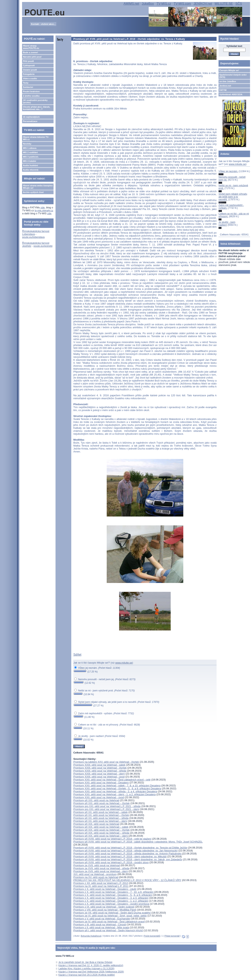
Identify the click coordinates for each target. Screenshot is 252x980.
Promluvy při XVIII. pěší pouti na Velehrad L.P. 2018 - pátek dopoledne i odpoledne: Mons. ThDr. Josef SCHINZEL (138, 842)
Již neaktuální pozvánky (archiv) (35, 101)
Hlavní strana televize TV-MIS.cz (36, 138)
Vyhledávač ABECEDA (231, 94)
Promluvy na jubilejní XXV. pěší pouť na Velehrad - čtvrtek (106, 762)
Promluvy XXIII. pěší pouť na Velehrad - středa (100, 771)
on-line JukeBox (228, 81)
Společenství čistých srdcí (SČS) (233, 76)
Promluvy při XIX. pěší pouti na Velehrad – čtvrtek (101, 830)
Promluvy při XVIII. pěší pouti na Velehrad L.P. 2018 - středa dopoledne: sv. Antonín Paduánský (128, 854)
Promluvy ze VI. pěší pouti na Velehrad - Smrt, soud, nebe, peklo (110, 916)
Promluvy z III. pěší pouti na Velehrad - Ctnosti (100, 925)
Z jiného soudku (31, 96)
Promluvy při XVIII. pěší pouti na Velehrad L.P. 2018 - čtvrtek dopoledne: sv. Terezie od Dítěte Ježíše (130, 848)
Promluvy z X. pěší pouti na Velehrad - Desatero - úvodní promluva (111, 904)
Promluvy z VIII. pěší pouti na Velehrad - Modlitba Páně (105, 910)
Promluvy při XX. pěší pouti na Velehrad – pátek (100, 812)
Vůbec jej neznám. (228, 171)
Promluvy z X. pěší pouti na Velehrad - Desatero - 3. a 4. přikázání (111, 898)
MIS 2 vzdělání (30, 152)
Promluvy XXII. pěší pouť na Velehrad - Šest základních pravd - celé (112, 780)
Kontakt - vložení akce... (43, 24)
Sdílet (77, 655)
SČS (239, 4)
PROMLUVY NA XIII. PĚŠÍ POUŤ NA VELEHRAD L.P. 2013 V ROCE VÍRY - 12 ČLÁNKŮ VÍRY (127, 880)
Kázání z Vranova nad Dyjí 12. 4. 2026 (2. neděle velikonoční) (91, 965)
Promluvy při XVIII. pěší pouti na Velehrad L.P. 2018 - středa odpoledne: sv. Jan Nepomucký (125, 851)
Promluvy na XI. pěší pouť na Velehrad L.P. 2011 (101, 886)
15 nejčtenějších (31, 117)
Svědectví (28, 87)
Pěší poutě (28, 61)
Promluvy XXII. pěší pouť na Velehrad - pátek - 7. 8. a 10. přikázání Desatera (117, 786)
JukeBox (148, 4)
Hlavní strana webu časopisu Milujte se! (38, 187)
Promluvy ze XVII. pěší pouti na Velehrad (96, 865)
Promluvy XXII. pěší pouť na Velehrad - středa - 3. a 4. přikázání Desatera (115, 791)
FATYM (223, 90)
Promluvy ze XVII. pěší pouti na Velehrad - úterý (101, 871)
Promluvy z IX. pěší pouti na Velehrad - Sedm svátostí (104, 907)
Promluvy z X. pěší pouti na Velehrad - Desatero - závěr (105, 889)
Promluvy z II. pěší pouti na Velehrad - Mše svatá (101, 927)
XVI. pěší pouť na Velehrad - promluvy (95, 874)
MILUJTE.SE (224, 4)
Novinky (27, 144)
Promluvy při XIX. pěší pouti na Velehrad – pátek (101, 827)
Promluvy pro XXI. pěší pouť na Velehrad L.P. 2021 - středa (107, 806)
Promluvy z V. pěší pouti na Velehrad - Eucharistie (102, 919)
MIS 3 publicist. (31, 157)
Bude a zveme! (30, 52)
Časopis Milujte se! (229, 70)
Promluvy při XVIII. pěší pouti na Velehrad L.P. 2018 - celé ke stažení (112, 839)
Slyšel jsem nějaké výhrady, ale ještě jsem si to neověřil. (233, 197)
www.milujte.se (124, 663)
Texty (26, 83)
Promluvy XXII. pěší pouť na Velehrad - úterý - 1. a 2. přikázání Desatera (114, 794)
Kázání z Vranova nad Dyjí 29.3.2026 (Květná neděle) (87, 975)
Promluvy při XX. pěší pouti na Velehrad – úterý (100, 821)
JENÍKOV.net (203, 4)
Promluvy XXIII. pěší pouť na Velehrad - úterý (99, 774)
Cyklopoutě (29, 65)
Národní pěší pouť (32, 57)
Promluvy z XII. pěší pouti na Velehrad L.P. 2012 (101, 883)
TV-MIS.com (182, 4)
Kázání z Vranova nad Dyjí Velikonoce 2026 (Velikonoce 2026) (91, 972)
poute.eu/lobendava (33, 237)
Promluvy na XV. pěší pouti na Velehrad (96, 877)
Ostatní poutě (30, 70)
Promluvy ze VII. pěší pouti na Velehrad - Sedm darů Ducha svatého (112, 913)
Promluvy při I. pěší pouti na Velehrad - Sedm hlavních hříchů (108, 930)
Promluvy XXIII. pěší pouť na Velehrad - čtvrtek (100, 768)
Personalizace (30, 121)
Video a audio (30, 78)
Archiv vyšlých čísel (33, 192)
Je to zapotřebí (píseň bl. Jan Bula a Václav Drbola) (85, 962)
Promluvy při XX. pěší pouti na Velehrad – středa (101, 818)
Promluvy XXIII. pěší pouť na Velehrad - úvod (99, 777)
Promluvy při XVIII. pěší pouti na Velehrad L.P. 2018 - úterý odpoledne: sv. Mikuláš (120, 856)
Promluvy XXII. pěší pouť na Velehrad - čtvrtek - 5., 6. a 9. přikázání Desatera (117, 788)
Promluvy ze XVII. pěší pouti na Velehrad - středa (101, 868)
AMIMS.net (131, 4)
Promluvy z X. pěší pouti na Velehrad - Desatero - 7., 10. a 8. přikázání (114, 892)
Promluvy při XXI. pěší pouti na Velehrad (96, 800)
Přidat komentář (172, 936)
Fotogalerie (29, 74)
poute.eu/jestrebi (43, 246)
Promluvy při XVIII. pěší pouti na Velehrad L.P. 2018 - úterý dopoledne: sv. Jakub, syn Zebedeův (128, 859)
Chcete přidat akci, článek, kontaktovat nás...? (36, 108)
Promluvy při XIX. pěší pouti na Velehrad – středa (101, 833)
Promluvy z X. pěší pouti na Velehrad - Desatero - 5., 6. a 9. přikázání (113, 895)
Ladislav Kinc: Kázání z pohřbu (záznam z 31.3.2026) (86, 969)
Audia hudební (30, 165)
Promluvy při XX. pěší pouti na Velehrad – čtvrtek (101, 815)
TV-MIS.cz (164, 4)
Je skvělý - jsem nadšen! (227, 224)
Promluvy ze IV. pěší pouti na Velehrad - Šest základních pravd (109, 922)
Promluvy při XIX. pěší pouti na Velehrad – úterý (101, 836)
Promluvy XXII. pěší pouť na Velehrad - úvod (99, 797)
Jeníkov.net (225, 86)
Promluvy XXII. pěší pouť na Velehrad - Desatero (101, 783)
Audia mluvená (31, 170)
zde (43, 207)
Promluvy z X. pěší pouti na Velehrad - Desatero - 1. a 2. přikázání (111, 901)
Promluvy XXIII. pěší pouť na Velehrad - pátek (99, 765)
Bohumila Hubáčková (91, 936)
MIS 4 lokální (29, 161)
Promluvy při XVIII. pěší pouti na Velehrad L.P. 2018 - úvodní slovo (111, 862)
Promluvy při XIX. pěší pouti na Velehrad (96, 824)
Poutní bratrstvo (31, 91)
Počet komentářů (152, 936)
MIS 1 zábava (30, 148)
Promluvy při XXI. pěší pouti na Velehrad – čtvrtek (101, 803)
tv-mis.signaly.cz (44, 210)
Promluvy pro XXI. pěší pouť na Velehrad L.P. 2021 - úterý (106, 809)
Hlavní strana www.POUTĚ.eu (31, 47)
